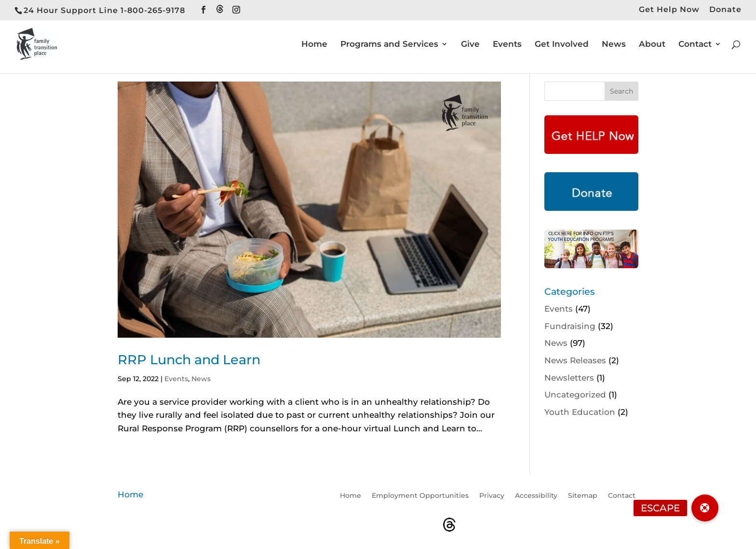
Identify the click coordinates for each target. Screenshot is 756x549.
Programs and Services (389, 45)
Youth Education (580, 412)
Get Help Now (669, 10)
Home (314, 45)
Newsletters (569, 378)
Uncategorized (575, 395)
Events (507, 45)
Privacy (492, 496)
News (614, 45)
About (652, 45)
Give (470, 45)
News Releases (575, 360)
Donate (725, 10)
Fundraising (570, 326)
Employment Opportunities (420, 496)
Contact (695, 45)
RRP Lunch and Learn (189, 360)
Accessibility (536, 496)
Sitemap (583, 496)
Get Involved (562, 45)
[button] (705, 508)
